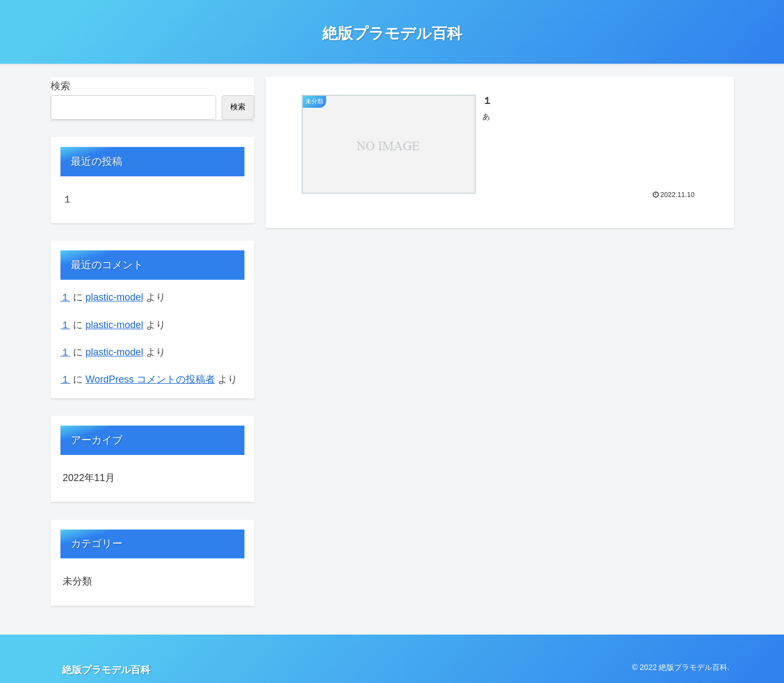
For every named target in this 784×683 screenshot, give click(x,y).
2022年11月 (89, 478)
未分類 (77, 581)
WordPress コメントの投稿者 (150, 379)
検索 (60, 86)
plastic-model (114, 297)
